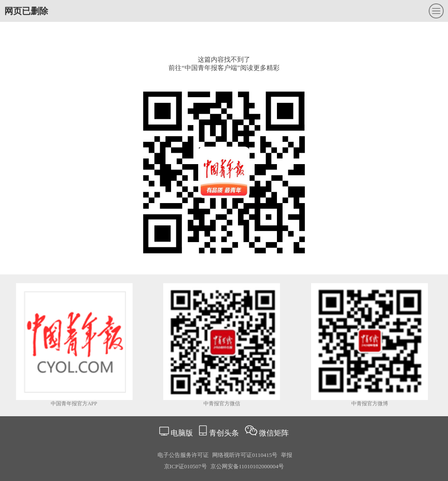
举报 (287, 455)
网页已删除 (26, 11)
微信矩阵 (274, 433)
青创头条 (225, 433)
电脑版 (182, 433)
